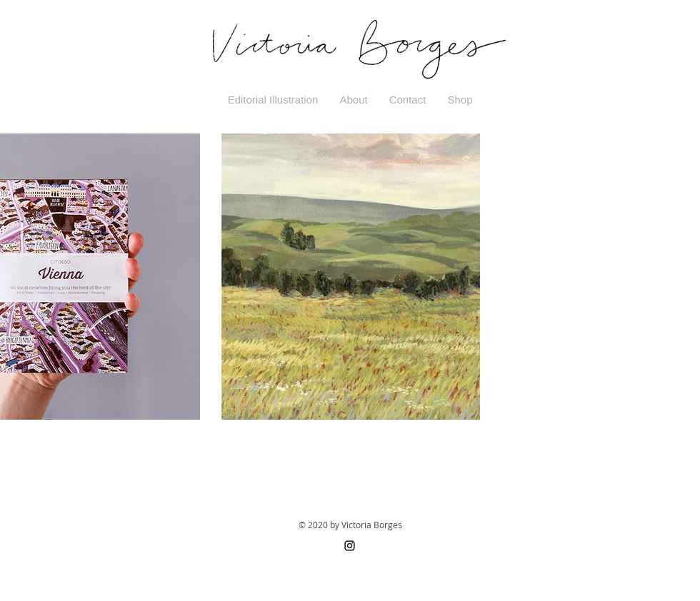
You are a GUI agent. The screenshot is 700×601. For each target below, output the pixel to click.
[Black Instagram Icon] (350, 546)
